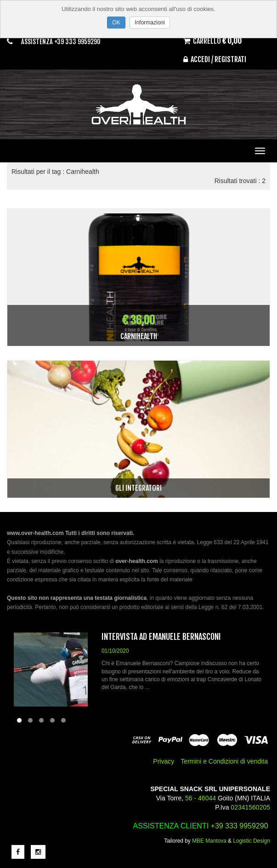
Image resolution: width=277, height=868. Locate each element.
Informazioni (150, 23)
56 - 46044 (201, 798)
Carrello (212, 41)
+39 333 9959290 (240, 826)
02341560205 (250, 807)
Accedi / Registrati (215, 59)
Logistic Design (252, 841)
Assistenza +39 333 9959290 (61, 42)
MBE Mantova (209, 841)
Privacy (164, 761)
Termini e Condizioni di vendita (224, 761)
